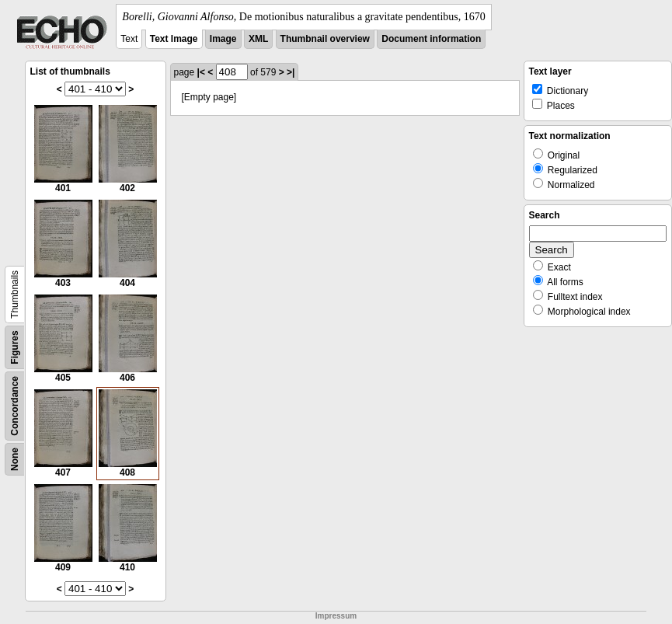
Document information (431, 39)
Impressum (336, 616)
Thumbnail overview (325, 39)
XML (258, 39)
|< (201, 72)
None (15, 459)
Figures (15, 347)
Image (223, 39)
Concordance (15, 406)
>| (291, 72)
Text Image (174, 39)
